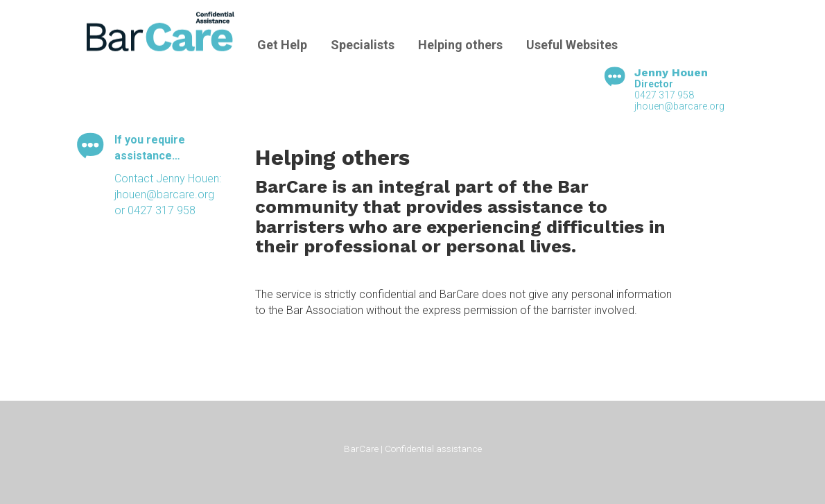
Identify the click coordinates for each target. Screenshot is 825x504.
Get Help (282, 45)
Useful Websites (572, 45)
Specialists (363, 45)
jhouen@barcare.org (679, 106)
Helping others (460, 45)
